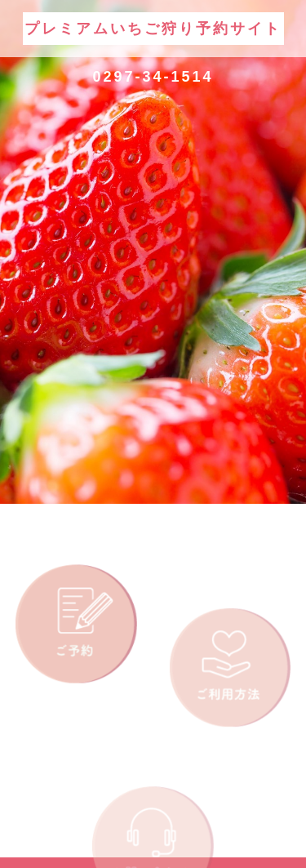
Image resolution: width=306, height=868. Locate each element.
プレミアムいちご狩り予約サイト (153, 29)
